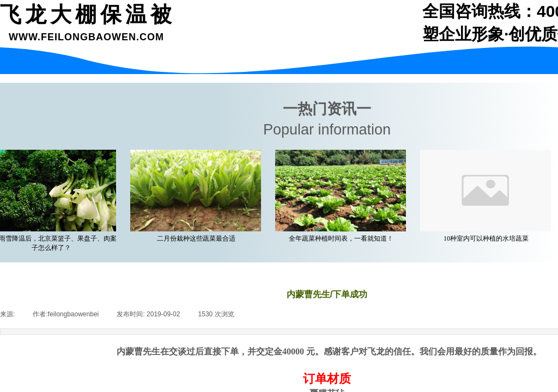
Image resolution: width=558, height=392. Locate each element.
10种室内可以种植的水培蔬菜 (488, 238)
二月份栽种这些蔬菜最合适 (198, 238)
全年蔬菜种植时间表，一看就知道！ (343, 238)
